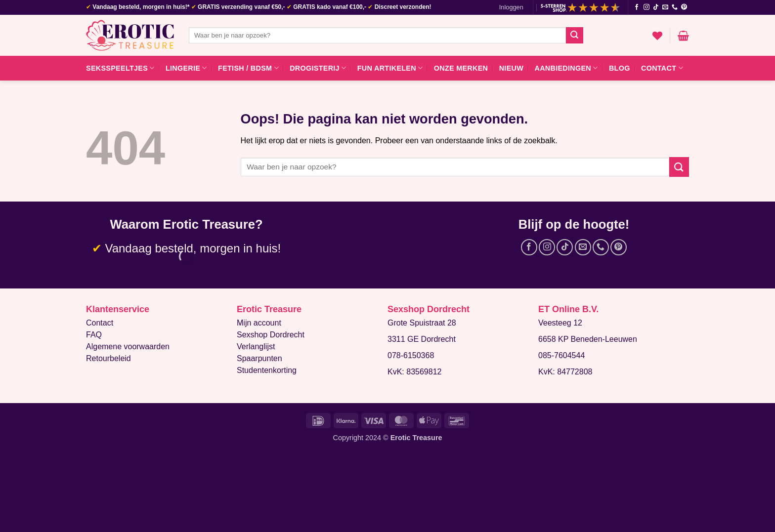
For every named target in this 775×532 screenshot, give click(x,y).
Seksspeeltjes (120, 68)
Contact (662, 68)
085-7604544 (561, 355)
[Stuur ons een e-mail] (665, 7)
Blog (620, 68)
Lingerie (186, 68)
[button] (511, 7)
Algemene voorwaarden (128, 347)
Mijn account (259, 323)
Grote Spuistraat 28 (422, 323)
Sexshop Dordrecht (271, 335)
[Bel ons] (675, 7)
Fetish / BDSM (248, 68)
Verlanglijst (256, 347)
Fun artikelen (390, 68)
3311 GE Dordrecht (422, 339)
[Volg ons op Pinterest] (684, 7)
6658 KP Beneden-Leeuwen (588, 339)
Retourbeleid (108, 358)
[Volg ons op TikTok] (656, 7)
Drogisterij (318, 68)
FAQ (94, 335)
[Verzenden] (574, 36)
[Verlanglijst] (657, 36)
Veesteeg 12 (560, 323)
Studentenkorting (267, 370)
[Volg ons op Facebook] (637, 7)
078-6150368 (411, 355)
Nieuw (511, 68)
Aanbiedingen (566, 68)
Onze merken (461, 68)
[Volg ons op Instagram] (646, 7)
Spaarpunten (259, 358)
